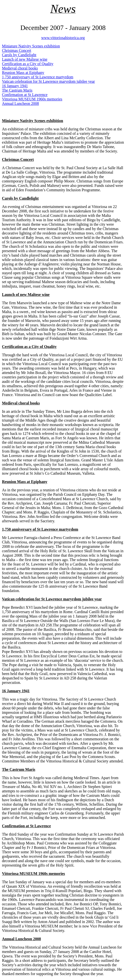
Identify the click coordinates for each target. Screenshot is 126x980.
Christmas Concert (17, 50)
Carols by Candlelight (19, 55)
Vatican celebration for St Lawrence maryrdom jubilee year (48, 81)
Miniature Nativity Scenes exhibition (31, 46)
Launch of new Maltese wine (25, 59)
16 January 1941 (15, 86)
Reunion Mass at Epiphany (23, 73)
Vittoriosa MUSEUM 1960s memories (32, 99)
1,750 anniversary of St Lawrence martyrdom (38, 77)
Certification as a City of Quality (28, 64)
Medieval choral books (20, 68)
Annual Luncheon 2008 (20, 104)
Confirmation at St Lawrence (25, 95)
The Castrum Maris (17, 90)
